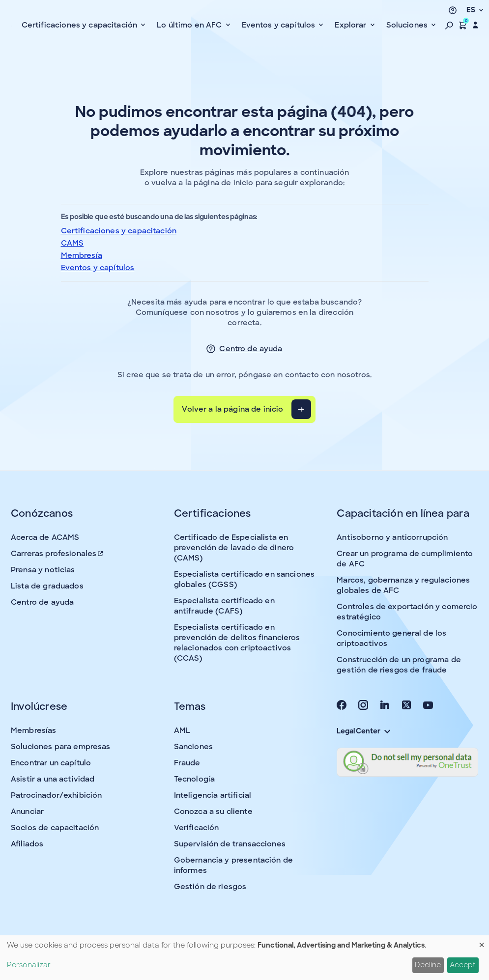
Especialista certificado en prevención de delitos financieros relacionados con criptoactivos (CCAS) (237, 643)
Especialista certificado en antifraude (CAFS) (224, 606)
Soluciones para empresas (61, 747)
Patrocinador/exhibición (56, 795)
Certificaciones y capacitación (119, 231)
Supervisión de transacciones (230, 844)
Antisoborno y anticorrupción (392, 537)
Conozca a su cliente (213, 812)
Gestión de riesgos (210, 887)
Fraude (187, 763)
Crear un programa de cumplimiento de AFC (405, 559)
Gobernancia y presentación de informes (233, 865)
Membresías (34, 730)
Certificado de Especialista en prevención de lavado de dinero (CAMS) (234, 548)
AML (182, 730)
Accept (463, 965)
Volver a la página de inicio (232, 409)
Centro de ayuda (251, 349)
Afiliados (27, 844)
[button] (449, 25)
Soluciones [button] (408, 25)
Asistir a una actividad (53, 779)
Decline (428, 965)
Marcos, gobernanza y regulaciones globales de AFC (403, 585)
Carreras (58, 554)
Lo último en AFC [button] (190, 25)
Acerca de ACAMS (45, 537)
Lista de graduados (47, 586)
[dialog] (244, 958)
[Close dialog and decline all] (482, 941)
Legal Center (363, 731)
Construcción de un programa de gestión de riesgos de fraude (399, 665)
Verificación (197, 828)
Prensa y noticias (43, 570)
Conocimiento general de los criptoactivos (391, 638)
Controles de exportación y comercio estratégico (407, 612)
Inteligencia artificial (213, 795)
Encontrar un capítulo (51, 763)
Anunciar (27, 812)
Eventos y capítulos (98, 268)
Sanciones (193, 747)
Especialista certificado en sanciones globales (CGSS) (244, 579)
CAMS (72, 243)
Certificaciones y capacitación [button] (81, 25)
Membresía (82, 255)
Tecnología (195, 779)
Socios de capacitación (55, 828)
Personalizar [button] (29, 965)
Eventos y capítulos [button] (280, 25)
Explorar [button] (351, 25)
